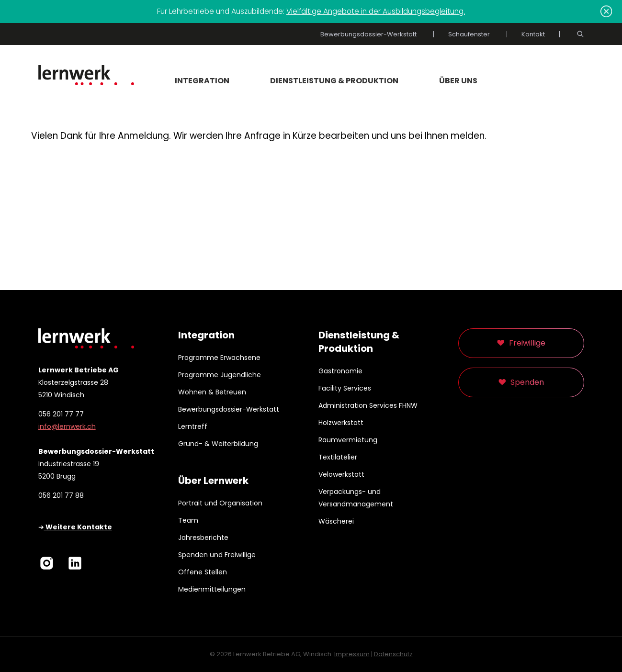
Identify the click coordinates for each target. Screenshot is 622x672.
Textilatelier (338, 457)
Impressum (352, 654)
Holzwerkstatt (341, 423)
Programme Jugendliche (220, 375)
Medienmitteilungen (212, 589)
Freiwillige (527, 343)
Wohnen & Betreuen (212, 392)
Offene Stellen (203, 572)
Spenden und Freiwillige (217, 555)
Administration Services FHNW (368, 405)
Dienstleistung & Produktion (334, 81)
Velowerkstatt (341, 474)
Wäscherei (336, 521)
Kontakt (533, 34)
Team (188, 520)
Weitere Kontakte (78, 527)
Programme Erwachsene (219, 358)
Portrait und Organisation (220, 503)
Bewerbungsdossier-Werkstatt (368, 34)
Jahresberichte (203, 538)
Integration (202, 81)
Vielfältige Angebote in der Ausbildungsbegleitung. (376, 11)
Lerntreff (193, 426)
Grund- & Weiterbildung (218, 444)
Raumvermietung (348, 440)
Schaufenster (469, 34)
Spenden (527, 382)
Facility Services (345, 388)
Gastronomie (340, 371)
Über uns (458, 81)
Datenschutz (393, 654)
